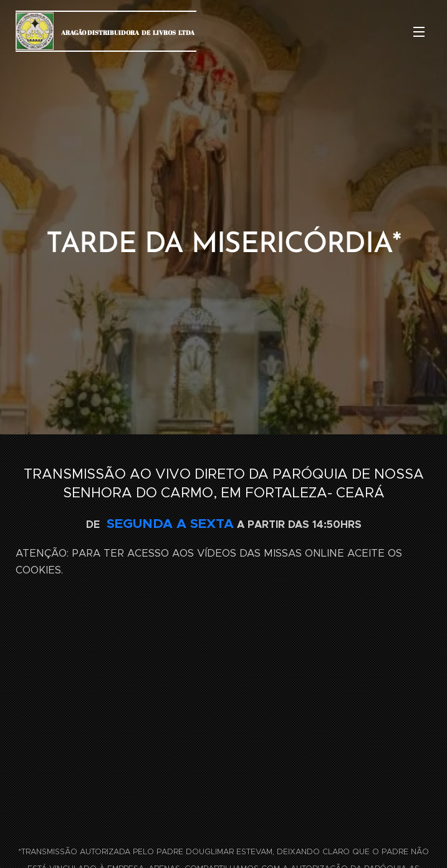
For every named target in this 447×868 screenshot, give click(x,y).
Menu (419, 32)
